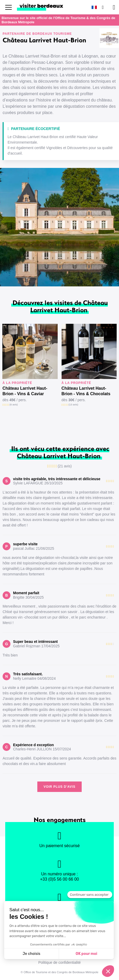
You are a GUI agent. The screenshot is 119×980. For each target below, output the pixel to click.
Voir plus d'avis (59, 787)
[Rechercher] (102, 7)
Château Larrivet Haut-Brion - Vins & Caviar (25, 391)
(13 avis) (73, 404)
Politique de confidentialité (60, 962)
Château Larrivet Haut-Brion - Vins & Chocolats (86, 391)
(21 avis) (65, 466)
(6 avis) (14, 404)
